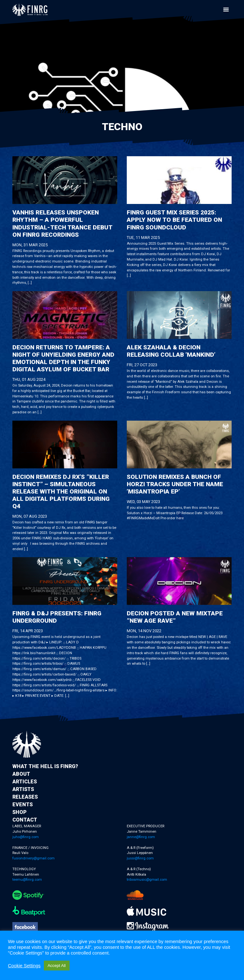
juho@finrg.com (26, 837)
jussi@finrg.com (140, 858)
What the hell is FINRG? (45, 766)
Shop (20, 812)
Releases (25, 797)
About (21, 774)
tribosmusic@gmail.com (147, 880)
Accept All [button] (57, 966)
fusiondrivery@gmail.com (34, 858)
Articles (25, 782)
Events (23, 805)
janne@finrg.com (141, 837)
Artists (23, 789)
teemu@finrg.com (27, 880)
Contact (25, 820)
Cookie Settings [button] (24, 966)
